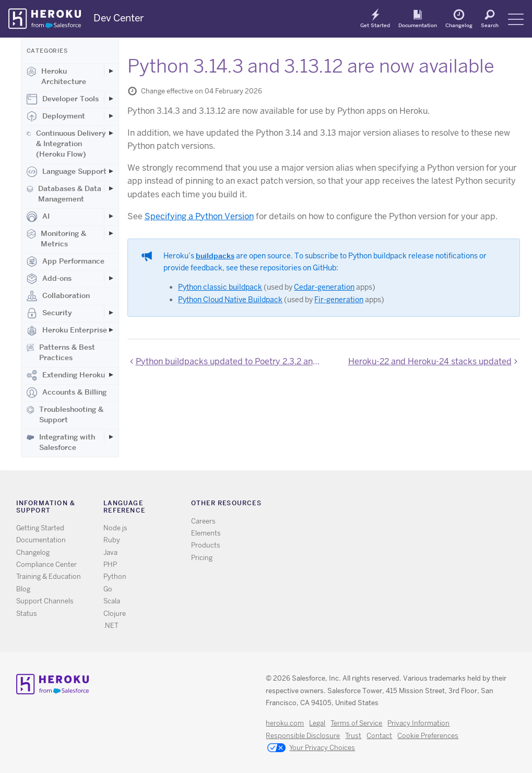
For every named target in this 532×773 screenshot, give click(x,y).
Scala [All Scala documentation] (112, 601)
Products (206, 545)
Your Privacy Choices (311, 748)
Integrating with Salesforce (61, 442)
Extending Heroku (66, 375)
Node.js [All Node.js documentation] (115, 528)
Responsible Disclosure (303, 736)
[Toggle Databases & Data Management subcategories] (111, 188)
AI (38, 217)
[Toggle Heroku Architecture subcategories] (111, 71)
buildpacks (215, 256)
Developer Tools (63, 99)
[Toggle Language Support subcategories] (111, 171)
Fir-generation (339, 300)
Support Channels (45, 601)
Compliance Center (46, 564)
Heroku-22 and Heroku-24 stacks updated (430, 361)
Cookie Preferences (428, 736)
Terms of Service (356, 723)
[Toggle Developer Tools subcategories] (111, 99)
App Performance (66, 261)
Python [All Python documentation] (115, 576)
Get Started (375, 25)
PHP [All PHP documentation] (110, 564)
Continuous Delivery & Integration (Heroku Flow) (66, 144)
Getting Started (40, 528)
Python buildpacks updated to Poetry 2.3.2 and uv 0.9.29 (228, 361)
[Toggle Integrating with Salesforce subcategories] (111, 437)
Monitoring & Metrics (57, 239)
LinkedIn (417, 506)
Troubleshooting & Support (65, 414)
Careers (203, 521)
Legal (317, 723)
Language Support (67, 172)
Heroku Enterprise (67, 330)
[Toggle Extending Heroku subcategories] (111, 375)
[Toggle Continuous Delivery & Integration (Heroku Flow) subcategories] (111, 133)
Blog (23, 589)
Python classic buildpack (220, 287)
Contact (379, 736)
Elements (206, 533)
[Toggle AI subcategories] (111, 216)
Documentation (418, 25)
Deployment (56, 116)
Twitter (387, 506)
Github (402, 506)
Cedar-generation (324, 287)
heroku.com (285, 723)
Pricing (202, 558)
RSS (371, 506)
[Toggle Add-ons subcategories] (111, 278)
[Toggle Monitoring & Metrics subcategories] (111, 233)
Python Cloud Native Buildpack (230, 300)
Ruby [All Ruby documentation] (112, 540)
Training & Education (49, 576)
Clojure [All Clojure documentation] (115, 614)
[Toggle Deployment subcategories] (111, 116)
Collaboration (58, 296)
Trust (353, 736)
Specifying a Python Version (199, 216)
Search (490, 25)
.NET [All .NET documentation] (111, 626)
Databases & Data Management (64, 194)
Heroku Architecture (56, 76)
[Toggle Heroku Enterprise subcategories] (111, 330)
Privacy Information (418, 723)
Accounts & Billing (67, 393)
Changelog (459, 25)
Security (49, 313)
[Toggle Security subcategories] (111, 313)
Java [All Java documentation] (110, 552)
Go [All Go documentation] (108, 589)
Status (27, 614)
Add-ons (49, 279)
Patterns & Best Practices (61, 352)
